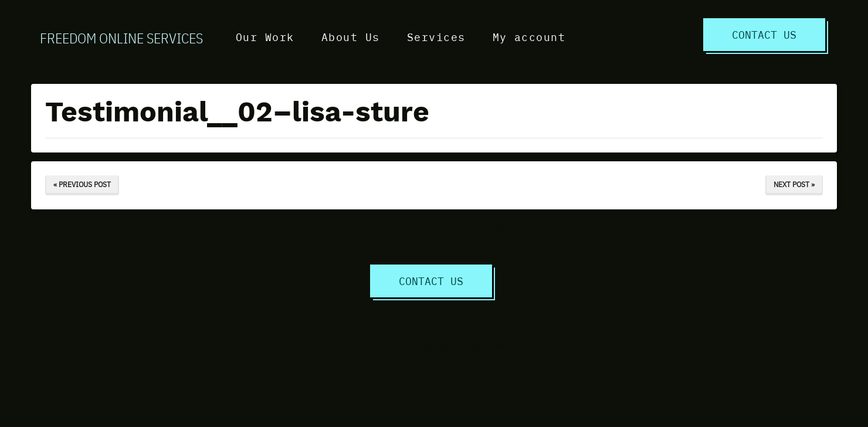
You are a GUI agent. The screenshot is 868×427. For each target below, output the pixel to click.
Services (436, 37)
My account (529, 37)
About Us (351, 37)
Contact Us (764, 34)
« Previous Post (82, 184)
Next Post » (794, 184)
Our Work (265, 37)
